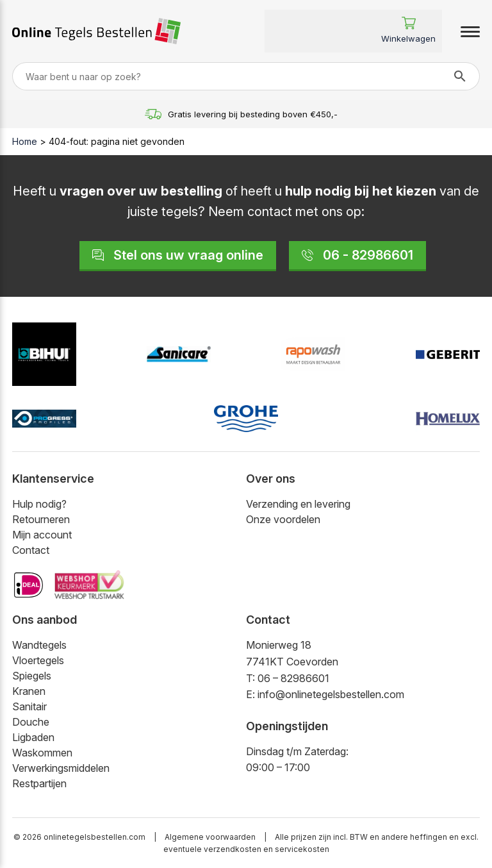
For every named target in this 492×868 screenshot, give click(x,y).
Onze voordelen (283, 519)
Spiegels (32, 676)
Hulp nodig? (39, 504)
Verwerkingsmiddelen (61, 768)
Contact (31, 550)
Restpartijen (39, 783)
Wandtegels (39, 645)
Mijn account (42, 535)
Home (25, 141)
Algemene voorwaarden (210, 837)
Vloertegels (38, 660)
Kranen (29, 691)
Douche (31, 722)
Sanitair (29, 706)
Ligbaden (33, 737)
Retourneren (41, 519)
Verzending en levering (298, 504)
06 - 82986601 (357, 255)
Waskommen (42, 753)
